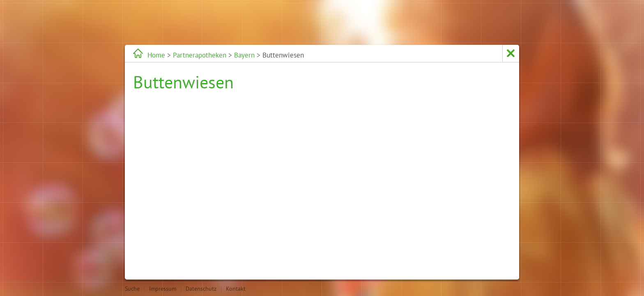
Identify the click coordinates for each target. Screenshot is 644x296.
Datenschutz (201, 289)
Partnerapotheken (200, 55)
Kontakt (236, 289)
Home (156, 55)
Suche (132, 289)
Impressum (163, 289)
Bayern (244, 55)
